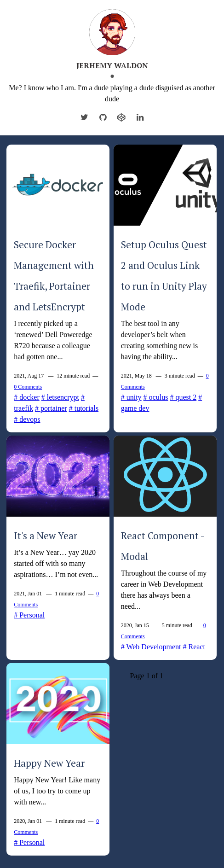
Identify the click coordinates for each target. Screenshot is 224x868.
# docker (27, 397)
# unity (131, 397)
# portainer (51, 408)
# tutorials (84, 408)
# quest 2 (183, 397)
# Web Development (151, 647)
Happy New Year (49, 763)
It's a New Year (46, 536)
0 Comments (28, 387)
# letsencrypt (60, 397)
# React (194, 647)
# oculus (156, 397)
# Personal (29, 615)
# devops (27, 419)
